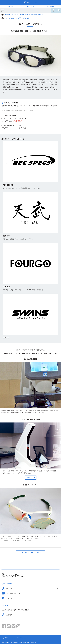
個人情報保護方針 (7, 642)
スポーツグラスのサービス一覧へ (30, 553)
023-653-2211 (9, 588)
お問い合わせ (30, 6)
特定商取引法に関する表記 (21, 642)
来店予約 (10, 6)
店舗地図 (7, 615)
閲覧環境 (33, 642)
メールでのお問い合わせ (12, 593)
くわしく (30, 478)
